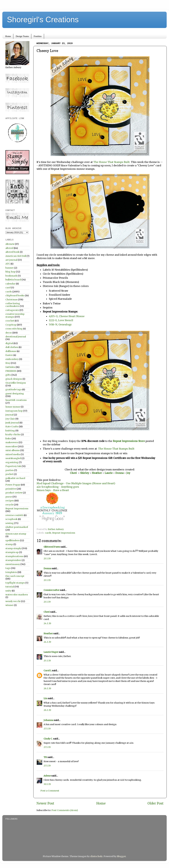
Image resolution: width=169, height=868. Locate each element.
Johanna (49, 720)
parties (10, 470)
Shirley (85, 473)
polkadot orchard (15, 478)
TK (45, 757)
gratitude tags (14, 389)
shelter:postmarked (17, 527)
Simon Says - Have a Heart (53, 490)
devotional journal (16, 337)
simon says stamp (16, 534)
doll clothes (12, 347)
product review (14, 493)
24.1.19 (47, 623)
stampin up (12, 552)
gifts (8, 375)
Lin (45, 698)
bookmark (11, 276)
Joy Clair (10, 419)
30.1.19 (47, 784)
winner (9, 605)
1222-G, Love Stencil (61, 320)
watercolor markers (17, 595)
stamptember (13, 560)
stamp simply (13, 548)
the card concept (15, 576)
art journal (11, 260)
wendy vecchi (13, 601)
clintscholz (96, 856)
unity (8, 591)
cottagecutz (12, 310)
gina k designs (14, 379)
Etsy (8, 363)
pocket (9, 474)
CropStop (11, 325)
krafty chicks (13, 434)
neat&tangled (13, 458)
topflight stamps (15, 583)
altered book (12, 252)
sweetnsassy (13, 564)
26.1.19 (47, 688)
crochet (10, 321)
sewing (10, 523)
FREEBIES (11, 371)
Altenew (10, 244)
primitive (11, 489)
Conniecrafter (52, 590)
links (8, 439)
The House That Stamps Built (111, 162)
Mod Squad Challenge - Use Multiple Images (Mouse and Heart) (76, 483)
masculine (11, 446)
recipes (10, 501)
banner (10, 268)
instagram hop (14, 411)
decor (9, 333)
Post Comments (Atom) (65, 810)
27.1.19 (47, 729)
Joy (128, 473)
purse (9, 497)
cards (48, 533)
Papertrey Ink (13, 466)
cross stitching (14, 329)
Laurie (108, 473)
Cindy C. (48, 739)
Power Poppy (13, 485)
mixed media (13, 454)
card (8, 288)
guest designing (15, 394)
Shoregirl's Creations (43, 20)
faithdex (10, 367)
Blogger (121, 856)
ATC (8, 264)
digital (9, 343)
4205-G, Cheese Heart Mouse (67, 316)
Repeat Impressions (64, 533)
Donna (120, 473)
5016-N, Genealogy (61, 324)
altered (9, 248)
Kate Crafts (12, 427)
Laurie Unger (51, 652)
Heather (97, 473)
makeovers (12, 442)
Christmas (11, 300)
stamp (9, 544)
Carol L (48, 671)
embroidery (12, 359)
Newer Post (45, 803)
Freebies (38, 36)
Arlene (47, 776)
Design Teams (22, 36)
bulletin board (13, 280)
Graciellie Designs (16, 383)
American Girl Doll (16, 256)
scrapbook (11, 519)
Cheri (74, 473)
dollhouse (11, 351)
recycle (9, 505)
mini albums (13, 450)
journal (9, 415)
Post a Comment (50, 791)
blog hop (10, 272)
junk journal (12, 423)
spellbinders (12, 540)
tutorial (10, 587)
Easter (9, 355)
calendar (10, 284)
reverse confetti (14, 515)
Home (8, 36)
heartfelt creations (16, 400)
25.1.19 (47, 661)
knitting (10, 431)
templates (11, 572)
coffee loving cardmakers (13, 305)
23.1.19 (47, 558)
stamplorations (14, 556)
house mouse (13, 407)
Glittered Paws (52, 547)
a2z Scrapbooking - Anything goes (58, 487)
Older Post (156, 803)
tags (8, 568)
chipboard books (15, 296)
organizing (12, 462)
